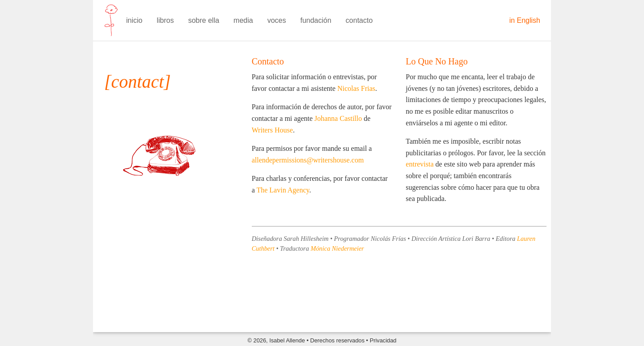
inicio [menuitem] (134, 20)
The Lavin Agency (283, 190)
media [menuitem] (243, 20)
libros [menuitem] (165, 20)
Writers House (272, 130)
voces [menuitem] (277, 20)
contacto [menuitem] (359, 20)
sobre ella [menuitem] (204, 20)
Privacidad (383, 340)
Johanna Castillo (338, 118)
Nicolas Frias (356, 88)
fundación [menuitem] (316, 20)
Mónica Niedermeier (337, 248)
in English (525, 20)
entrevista (419, 164)
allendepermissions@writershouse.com (308, 160)
